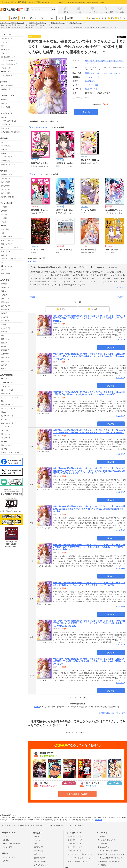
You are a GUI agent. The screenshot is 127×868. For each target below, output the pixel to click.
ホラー (4, 262)
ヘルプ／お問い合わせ (9, 121)
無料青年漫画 (6, 189)
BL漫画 (4, 226)
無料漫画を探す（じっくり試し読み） (113, 713)
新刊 (111, 18)
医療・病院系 (6, 273)
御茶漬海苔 (5, 310)
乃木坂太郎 (5, 354)
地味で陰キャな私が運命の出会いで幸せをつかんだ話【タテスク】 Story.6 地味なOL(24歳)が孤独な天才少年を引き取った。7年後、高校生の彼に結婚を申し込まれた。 (89, 509)
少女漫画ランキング (74, 843)
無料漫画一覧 (6, 178)
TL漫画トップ (6, 68)
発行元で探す (6, 161)
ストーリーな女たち (8, 383)
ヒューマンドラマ (7, 237)
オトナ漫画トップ (7, 75)
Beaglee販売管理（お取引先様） (110, 861)
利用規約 (102, 865)
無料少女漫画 (6, 186)
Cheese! (4, 412)
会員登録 (4, 100)
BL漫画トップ (6, 72)
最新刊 (61, 309)
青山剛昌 (4, 284)
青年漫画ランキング (74, 847)
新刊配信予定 (6, 49)
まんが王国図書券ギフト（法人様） (111, 858)
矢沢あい (4, 369)
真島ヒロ (4, 365)
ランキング (101, 18)
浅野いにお (5, 287)
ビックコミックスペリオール (11, 453)
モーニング (5, 427)
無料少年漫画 (6, 193)
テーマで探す (6, 146)
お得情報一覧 (6, 89)
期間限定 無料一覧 (8, 197)
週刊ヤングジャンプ (8, 408)
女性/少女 (23, 18)
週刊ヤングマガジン (8, 390)
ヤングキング (6, 438)
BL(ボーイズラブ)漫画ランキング (78, 858)
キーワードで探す (7, 157)
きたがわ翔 (5, 317)
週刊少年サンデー (7, 434)
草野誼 (4, 324)
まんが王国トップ (8, 825)
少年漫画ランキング (74, 851)
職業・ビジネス (7, 244)
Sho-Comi (5, 431)
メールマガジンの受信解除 (12, 844)
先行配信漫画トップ (8, 57)
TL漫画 (4, 222)
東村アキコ (5, 358)
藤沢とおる (5, 361)
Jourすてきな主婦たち (9, 423)
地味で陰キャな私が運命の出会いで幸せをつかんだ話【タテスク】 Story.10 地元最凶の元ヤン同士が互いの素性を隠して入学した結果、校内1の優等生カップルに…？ (89, 661)
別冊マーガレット (7, 416)
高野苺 (4, 346)
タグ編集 (33, 261)
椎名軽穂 (4, 332)
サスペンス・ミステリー (10, 248)
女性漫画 (4, 207)
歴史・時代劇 (6, 251)
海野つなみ (5, 299)
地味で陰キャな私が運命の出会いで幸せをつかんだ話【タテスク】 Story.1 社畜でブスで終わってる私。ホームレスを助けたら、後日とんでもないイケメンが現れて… (89, 318)
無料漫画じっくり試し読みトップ (31, 825)
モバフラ (4, 449)
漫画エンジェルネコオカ (104, 73)
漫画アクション (7, 445)
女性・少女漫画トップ (9, 61)
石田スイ (4, 291)
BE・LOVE (5, 379)
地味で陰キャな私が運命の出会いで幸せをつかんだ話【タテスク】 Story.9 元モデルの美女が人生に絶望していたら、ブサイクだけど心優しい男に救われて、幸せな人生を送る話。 (89, 623)
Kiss (3, 401)
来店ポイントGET (7, 86)
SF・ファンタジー (8, 266)
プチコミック (6, 386)
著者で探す (5, 150)
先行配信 (14, 18)
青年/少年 (33, 18)
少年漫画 (4, 218)
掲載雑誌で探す (7, 153)
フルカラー (94, 89)
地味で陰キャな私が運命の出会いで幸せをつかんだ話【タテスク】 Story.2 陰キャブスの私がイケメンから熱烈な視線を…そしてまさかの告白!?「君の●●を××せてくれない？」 (89, 356)
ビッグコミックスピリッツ (10, 397)
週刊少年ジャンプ (7, 394)
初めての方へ (6, 128)
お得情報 (6, 861)
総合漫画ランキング (74, 836)
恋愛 (3, 233)
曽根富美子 (5, 343)
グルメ (4, 270)
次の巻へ (121, 297)
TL (42, 18)
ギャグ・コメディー (8, 240)
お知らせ (4, 117)
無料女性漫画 (6, 182)
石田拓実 (4, 295)
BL (52, 18)
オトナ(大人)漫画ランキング (77, 861)
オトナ (61, 18)
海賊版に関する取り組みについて (11, 511)
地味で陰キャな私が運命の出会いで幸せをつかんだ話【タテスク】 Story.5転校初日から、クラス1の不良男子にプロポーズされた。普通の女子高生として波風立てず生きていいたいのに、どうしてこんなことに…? (89, 471)
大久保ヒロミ (6, 306)
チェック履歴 (6, 107)
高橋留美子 (5, 350)
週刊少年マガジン (7, 405)
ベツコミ (4, 419)
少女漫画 (4, 211)
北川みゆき (5, 321)
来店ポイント (121, 18)
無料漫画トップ (7, 38)
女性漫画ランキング (74, 840)
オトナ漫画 (5, 229)
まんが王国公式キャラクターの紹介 (111, 854)
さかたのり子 (6, 328)
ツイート (123, 37)
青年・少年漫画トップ (9, 64)
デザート (4, 442)
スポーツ (4, 255)
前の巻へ (34, 297)
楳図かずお (5, 302)
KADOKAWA (90, 81)
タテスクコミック (37, 174)
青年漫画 (4, 214)
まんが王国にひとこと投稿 (10, 132)
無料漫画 (70, 18)
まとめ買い (93, 309)
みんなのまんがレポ (8, 164)
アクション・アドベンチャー (11, 259)
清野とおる (5, 339)
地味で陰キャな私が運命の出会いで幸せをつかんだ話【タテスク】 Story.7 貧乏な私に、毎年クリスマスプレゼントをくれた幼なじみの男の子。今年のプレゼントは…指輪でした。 (89, 547)
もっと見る (120, 287)
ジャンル (90, 18)
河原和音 (4, 313)
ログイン (4, 103)
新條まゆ (4, 335)
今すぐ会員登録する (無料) (77, 794)
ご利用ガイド (6, 125)
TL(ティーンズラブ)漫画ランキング (79, 854)
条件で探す (5, 142)
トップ (5, 18)
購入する (86, 112)
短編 (87, 89)
